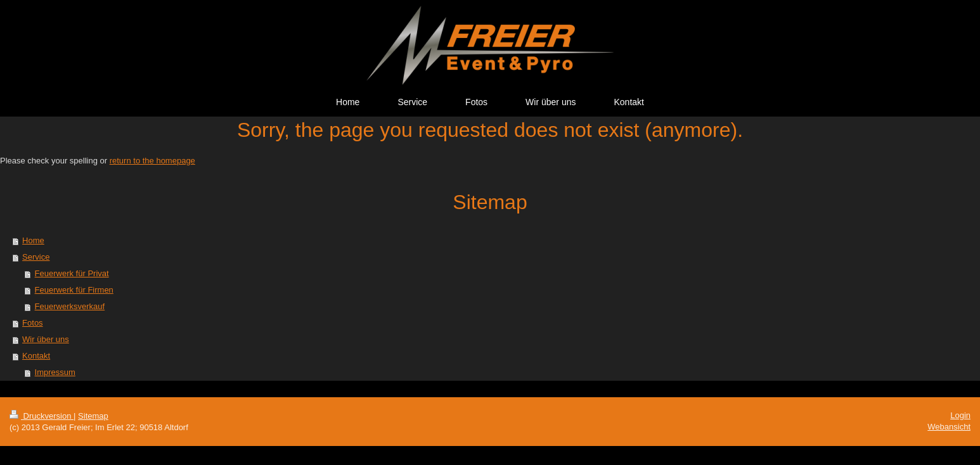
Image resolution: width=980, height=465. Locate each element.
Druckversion (42, 416)
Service (36, 257)
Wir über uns (46, 339)
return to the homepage (152, 161)
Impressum (55, 372)
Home (33, 240)
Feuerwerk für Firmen (74, 290)
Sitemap (93, 416)
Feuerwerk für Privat (72, 273)
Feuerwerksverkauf (70, 306)
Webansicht (949, 427)
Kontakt (36, 356)
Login (960, 415)
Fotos (33, 323)
